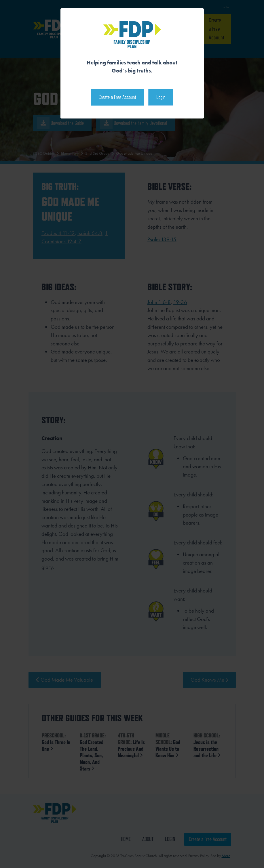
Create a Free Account (117, 97)
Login (161, 97)
